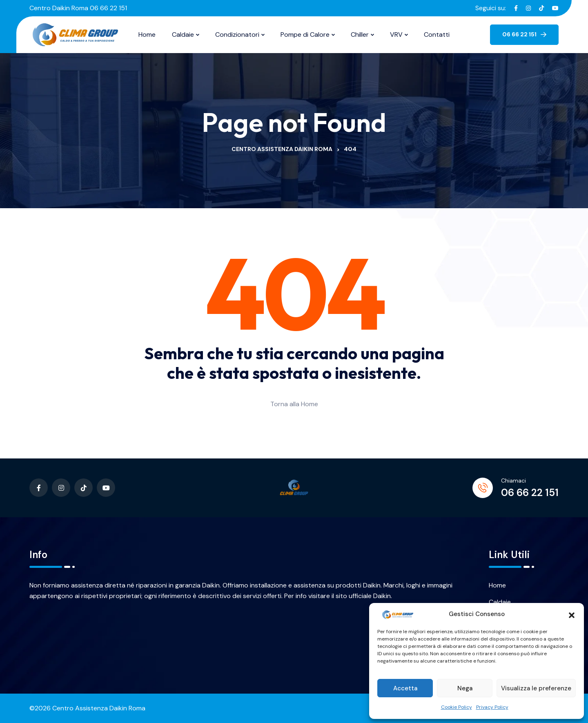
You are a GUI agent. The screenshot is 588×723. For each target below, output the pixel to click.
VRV (396, 34)
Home (147, 34)
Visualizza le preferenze (536, 688)
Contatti (437, 34)
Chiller (360, 34)
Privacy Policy (492, 707)
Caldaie (183, 34)
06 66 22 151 (530, 493)
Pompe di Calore (305, 34)
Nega (465, 688)
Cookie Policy (457, 707)
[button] (572, 614)
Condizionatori (237, 34)
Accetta (405, 688)
